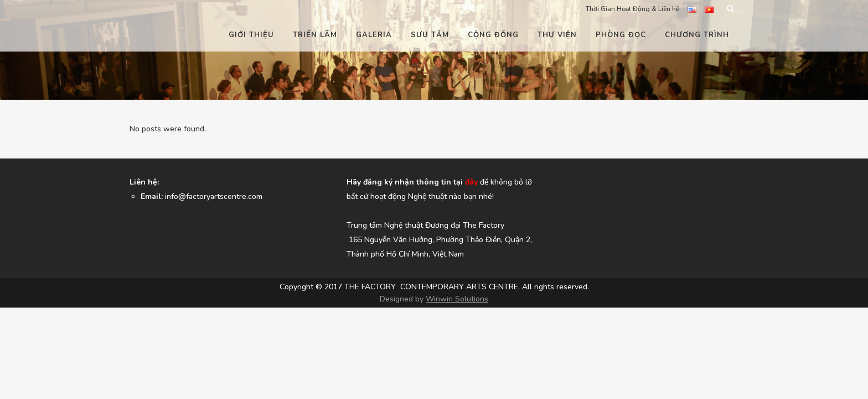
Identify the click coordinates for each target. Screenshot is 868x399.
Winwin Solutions (457, 354)
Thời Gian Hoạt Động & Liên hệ (632, 9)
